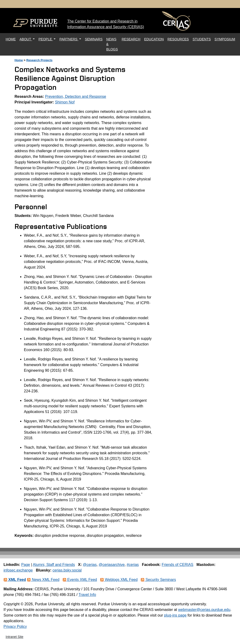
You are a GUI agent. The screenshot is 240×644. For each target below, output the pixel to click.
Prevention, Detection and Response (76, 97)
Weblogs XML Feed (119, 580)
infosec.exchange (18, 570)
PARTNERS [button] (69, 39)
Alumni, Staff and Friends (54, 565)
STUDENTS (202, 39)
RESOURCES (178, 39)
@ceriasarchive (112, 565)
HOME (12, 39)
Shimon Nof (65, 102)
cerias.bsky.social (67, 570)
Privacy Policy (15, 627)
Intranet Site (15, 637)
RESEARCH (131, 39)
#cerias (133, 565)
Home (19, 60)
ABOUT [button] (26, 39)
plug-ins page (175, 615)
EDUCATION (154, 39)
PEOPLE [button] (46, 39)
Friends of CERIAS (178, 565)
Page (26, 565)
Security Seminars (158, 580)
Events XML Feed (80, 580)
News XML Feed (43, 580)
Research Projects (39, 60)
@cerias (90, 565)
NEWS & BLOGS (112, 44)
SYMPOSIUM (225, 39)
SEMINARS (94, 39)
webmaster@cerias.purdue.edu (204, 610)
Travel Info (87, 595)
